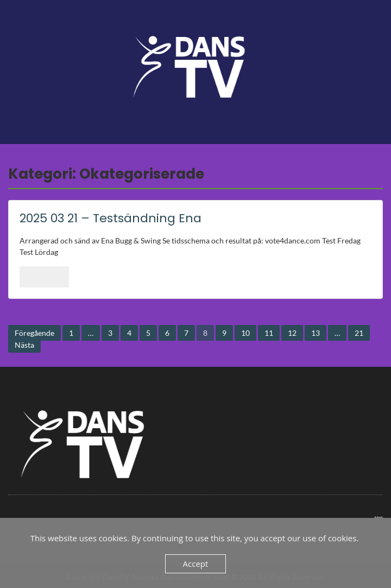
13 (316, 333)
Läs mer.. (44, 277)
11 (269, 333)
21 (359, 333)
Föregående (34, 333)
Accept (196, 564)
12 (292, 333)
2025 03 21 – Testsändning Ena (111, 218)
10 (245, 333)
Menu (20, 18)
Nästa (24, 345)
